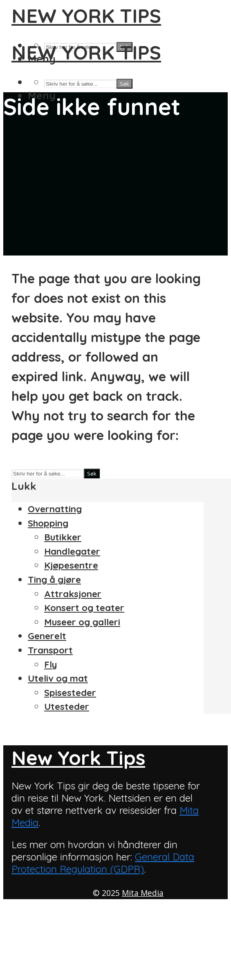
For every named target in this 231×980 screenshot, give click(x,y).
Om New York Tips (52, 934)
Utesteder (67, 707)
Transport (50, 650)
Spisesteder (70, 693)
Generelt (47, 636)
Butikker (63, 537)
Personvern (37, 949)
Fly (50, 664)
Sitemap (30, 963)
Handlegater (72, 551)
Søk (124, 84)
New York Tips (86, 16)
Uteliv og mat (58, 678)
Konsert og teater (84, 608)
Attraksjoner (73, 594)
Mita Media (143, 893)
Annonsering (39, 906)
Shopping (48, 523)
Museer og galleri (82, 622)
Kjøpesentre (71, 565)
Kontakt (30, 920)
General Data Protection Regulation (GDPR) (103, 863)
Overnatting (55, 509)
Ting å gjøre (54, 580)
